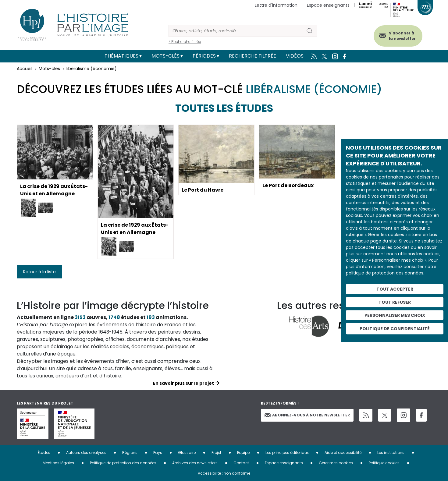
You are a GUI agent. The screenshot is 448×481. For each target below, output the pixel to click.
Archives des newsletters (195, 463)
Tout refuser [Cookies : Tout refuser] (395, 302)
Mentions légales (58, 463)
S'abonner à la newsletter (402, 36)
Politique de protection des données (123, 463)
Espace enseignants (328, 5)
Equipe (243, 453)
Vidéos (295, 56)
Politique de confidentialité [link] (395, 329)
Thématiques (121, 56)
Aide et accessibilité (343, 453)
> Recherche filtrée (185, 42)
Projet (216, 453)
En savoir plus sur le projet (183, 383)
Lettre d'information (276, 5)
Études (44, 453)
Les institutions (391, 453)
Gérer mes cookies (336, 463)
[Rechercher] (235, 31)
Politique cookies (384, 463)
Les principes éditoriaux (287, 453)
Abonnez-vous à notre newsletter (307, 415)
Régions (130, 453)
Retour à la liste (39, 272)
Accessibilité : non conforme (224, 473)
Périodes (204, 56)
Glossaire (187, 453)
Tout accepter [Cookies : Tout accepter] (395, 289)
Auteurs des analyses (86, 453)
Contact (241, 463)
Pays (158, 453)
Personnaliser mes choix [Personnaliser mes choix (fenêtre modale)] (395, 315)
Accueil (25, 69)
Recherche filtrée (252, 56)
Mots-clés (165, 56)
